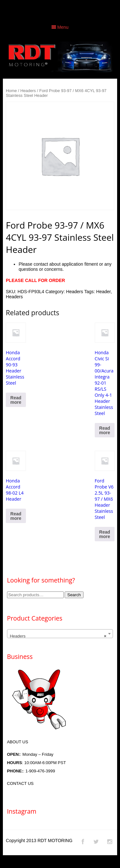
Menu (60, 27)
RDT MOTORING (55, 841)
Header (104, 292)
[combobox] (60, 634)
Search (74, 595)
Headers (28, 91)
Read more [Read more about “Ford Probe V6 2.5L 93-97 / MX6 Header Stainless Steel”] (105, 534)
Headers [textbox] (58, 636)
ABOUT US (18, 742)
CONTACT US (20, 783)
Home (11, 91)
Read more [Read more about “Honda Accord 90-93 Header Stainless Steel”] (16, 400)
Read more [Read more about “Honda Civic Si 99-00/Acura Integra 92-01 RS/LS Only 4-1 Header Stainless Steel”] (105, 430)
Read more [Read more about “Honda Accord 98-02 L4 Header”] (16, 516)
